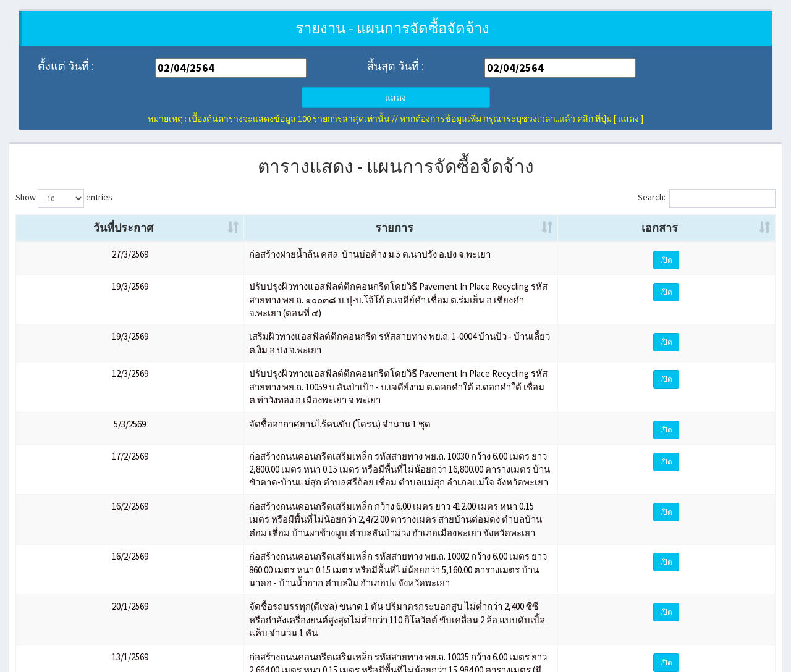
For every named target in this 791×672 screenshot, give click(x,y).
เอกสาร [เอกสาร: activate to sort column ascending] (730, 244)
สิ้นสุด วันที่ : (395, 66)
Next (759, 629)
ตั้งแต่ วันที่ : (66, 66)
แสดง (395, 98)
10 (731, 629)
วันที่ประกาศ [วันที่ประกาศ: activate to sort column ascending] (47, 236)
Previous (573, 629)
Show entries (64, 198)
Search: (707, 198)
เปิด (737, 276)
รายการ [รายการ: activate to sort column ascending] (388, 244)
